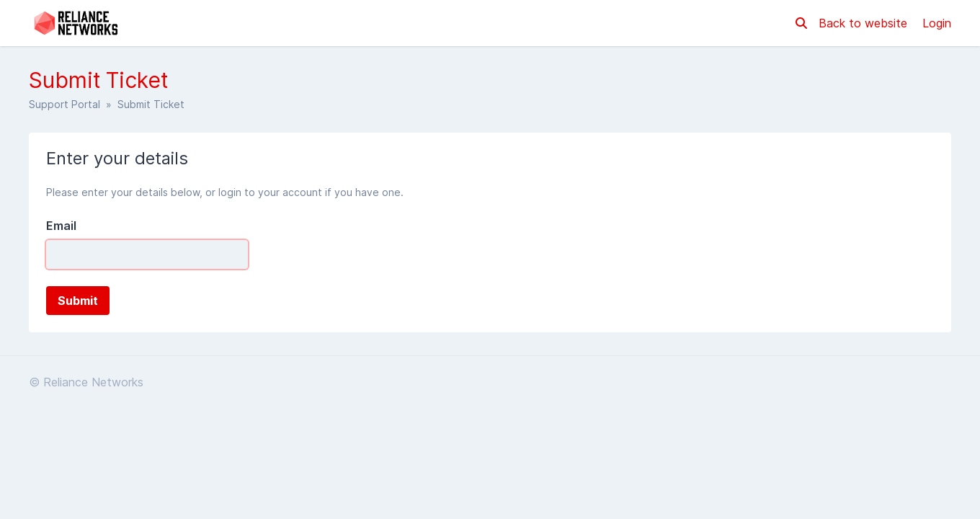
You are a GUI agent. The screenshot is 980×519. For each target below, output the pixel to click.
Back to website (865, 23)
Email (61, 226)
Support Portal (64, 104)
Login (937, 23)
